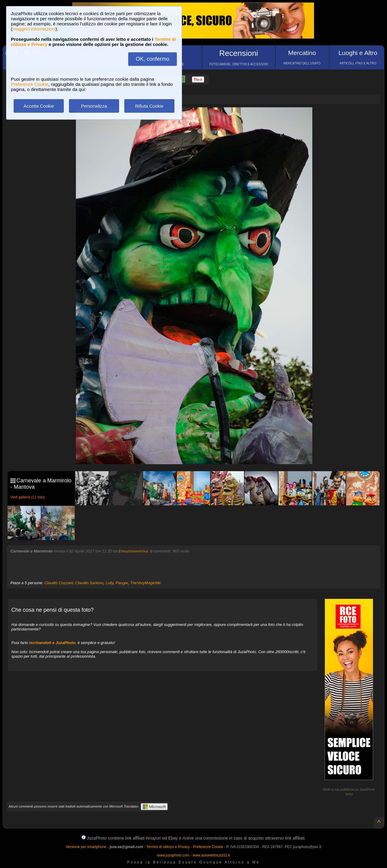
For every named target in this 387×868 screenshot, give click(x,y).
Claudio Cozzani (59, 583)
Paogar (122, 583)
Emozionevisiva (133, 551)
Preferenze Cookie (30, 84)
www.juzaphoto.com (173, 855)
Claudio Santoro (89, 583)
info (349, 794)
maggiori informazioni (34, 29)
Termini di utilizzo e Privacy (168, 847)
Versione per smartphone (86, 847)
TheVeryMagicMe (145, 583)
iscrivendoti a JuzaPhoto (52, 643)
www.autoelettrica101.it (211, 855)
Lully (109, 583)
